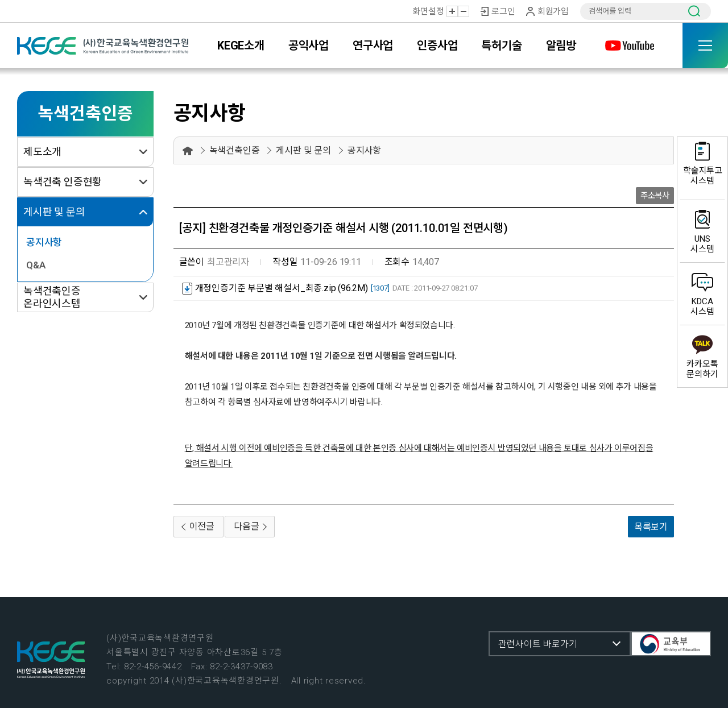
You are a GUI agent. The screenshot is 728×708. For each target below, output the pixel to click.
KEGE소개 (241, 45)
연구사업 (373, 45)
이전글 (202, 526)
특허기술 (501, 45)
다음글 (246, 526)
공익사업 (309, 45)
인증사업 (437, 45)
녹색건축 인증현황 (63, 182)
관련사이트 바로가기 (538, 644)
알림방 (561, 45)
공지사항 (44, 242)
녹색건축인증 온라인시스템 (52, 297)
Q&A (36, 265)
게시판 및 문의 (54, 212)
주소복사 (655, 196)
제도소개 (42, 152)
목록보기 (651, 527)
